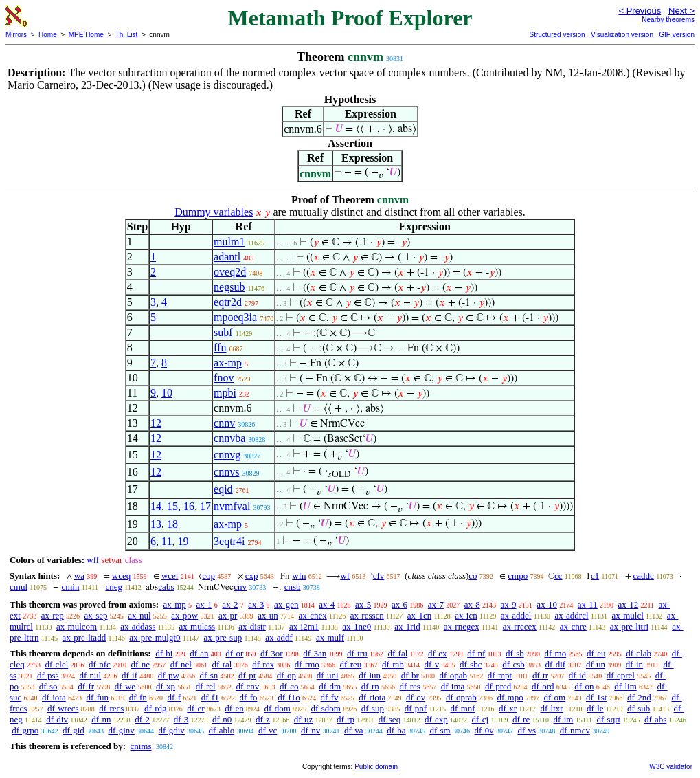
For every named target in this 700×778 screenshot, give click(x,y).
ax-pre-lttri (629, 626)
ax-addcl (516, 615)
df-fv (330, 697)
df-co (289, 686)
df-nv (311, 730)
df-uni (328, 675)
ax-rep (53, 615)
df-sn (209, 675)
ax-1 (204, 604)
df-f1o (289, 697)
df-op (286, 675)
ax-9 (509, 604)
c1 (595, 576)
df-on (584, 686)
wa (79, 576)
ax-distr (252, 626)
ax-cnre (573, 626)
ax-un (268, 615)
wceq (121, 576)
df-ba (396, 730)
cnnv (224, 423)
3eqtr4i (229, 541)
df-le (595, 708)
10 (167, 393)
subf (223, 332)
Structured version (557, 35)
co (473, 576)
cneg (114, 587)
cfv (379, 576)
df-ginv (122, 730)
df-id (577, 675)
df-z (263, 719)
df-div (57, 719)
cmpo (518, 576)
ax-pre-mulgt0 (155, 637)
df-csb (513, 664)
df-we (125, 686)
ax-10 (547, 604)
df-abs (656, 719)
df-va (353, 730)
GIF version (677, 35)
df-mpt (500, 675)
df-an (199, 653)
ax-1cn (419, 615)
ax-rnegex (462, 626)
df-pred (498, 686)
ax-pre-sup (223, 637)
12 (156, 423)
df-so (48, 686)
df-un (596, 664)
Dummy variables (214, 212)
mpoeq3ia (235, 317)
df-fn (138, 697)
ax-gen (286, 604)
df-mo (555, 653)
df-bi (164, 653)
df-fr (86, 686)
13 (156, 524)
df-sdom (326, 708)
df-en (234, 708)
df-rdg (156, 708)
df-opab (453, 675)
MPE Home (86, 35)
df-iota (54, 697)
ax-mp (228, 363)
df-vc (268, 730)
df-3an (315, 653)
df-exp (436, 719)
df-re (521, 719)
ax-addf (279, 637)
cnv (240, 587)
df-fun (98, 697)
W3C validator (671, 767)
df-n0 (222, 719)
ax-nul (139, 615)
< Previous (640, 11)
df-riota (372, 697)
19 (183, 541)
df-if (129, 675)
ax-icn (466, 615)
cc (558, 576)
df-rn (370, 686)
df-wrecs (63, 708)
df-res (410, 686)
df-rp (346, 719)
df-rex (263, 664)
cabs (166, 587)
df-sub (639, 708)
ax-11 (588, 604)
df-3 (181, 719)
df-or (234, 653)
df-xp (166, 686)
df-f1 (210, 697)
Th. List (127, 35)
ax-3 (256, 604)
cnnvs (226, 472)
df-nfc (100, 664)
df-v (432, 664)
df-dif (556, 664)
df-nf (476, 653)
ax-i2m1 (304, 626)
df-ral (222, 664)
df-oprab (461, 697)
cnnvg (227, 455)
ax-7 (436, 604)
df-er (195, 708)
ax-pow (184, 615)
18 (172, 524)
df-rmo (307, 664)
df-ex (437, 653)
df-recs (111, 708)
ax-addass (138, 626)
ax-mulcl (628, 615)
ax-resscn (367, 615)
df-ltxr (551, 708)
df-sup (373, 708)
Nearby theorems (668, 20)
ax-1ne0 (357, 626)
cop (208, 576)
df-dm (330, 686)
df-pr (247, 675)
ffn (220, 347)
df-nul (90, 675)
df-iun (370, 675)
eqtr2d (228, 302)
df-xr (508, 708)
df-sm (440, 730)
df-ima (453, 686)
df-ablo (222, 730)
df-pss (48, 675)
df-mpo (510, 697)
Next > (681, 11)
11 (167, 541)
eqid (223, 489)
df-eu (596, 653)
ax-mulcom (77, 626)
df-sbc (471, 664)
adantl (227, 257)
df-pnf (416, 708)
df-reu (351, 664)
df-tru (357, 653)
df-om (554, 697)
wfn (299, 576)
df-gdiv (172, 730)
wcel (170, 576)
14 (156, 506)
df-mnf (463, 708)
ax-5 (363, 604)
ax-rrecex (520, 626)
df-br (410, 675)
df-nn (101, 719)
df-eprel (621, 675)
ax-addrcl (571, 615)
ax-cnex (313, 615)
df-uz (303, 719)
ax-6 (399, 604)
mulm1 (229, 242)
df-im (564, 719)
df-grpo (25, 730)
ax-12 (629, 604)
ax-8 (472, 604)
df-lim (625, 686)
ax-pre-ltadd (84, 637)
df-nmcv (575, 730)
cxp (252, 576)
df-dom (278, 708)
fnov (224, 378)
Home (48, 35)
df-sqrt (608, 719)
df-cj (481, 719)
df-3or (272, 653)
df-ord (543, 686)
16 (189, 506)
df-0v (484, 730)
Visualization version (622, 35)
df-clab (639, 653)
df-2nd (639, 697)
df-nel (181, 664)
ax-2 (230, 604)
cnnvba (229, 438)
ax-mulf (330, 637)
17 (205, 506)
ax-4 (327, 604)
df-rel (206, 686)
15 (172, 506)
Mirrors (16, 35)
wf (345, 576)
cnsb (293, 587)
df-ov (416, 697)
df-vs (527, 730)
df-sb (515, 653)
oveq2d (230, 272)
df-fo (249, 697)
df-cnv (247, 686)
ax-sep (96, 615)
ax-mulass (197, 626)
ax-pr (228, 615)
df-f (174, 697)
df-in (634, 664)
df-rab (393, 664)
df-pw (169, 675)
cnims (140, 746)
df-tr (540, 675)
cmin (70, 587)
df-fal (397, 653)
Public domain (376, 767)
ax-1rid (407, 626)
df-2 (142, 719)
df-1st (596, 697)
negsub (229, 287)
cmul (19, 587)
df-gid (74, 730)
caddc (644, 576)
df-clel (56, 664)
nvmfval (232, 506)
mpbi (225, 393)
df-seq (390, 719)
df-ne (140, 664)
